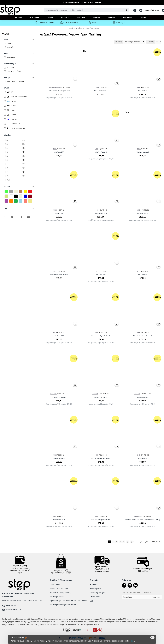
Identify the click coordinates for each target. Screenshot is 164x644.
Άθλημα (7, 78)
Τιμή (6, 208)
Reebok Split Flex (142, 397)
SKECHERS (138, 516)
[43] (5, 160)
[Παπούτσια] (5, 57)
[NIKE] (5, 110)
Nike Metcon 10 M (101, 213)
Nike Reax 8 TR (59, 152)
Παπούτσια (79, 28)
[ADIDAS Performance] (5, 97)
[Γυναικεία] (5, 47)
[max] (29, 217)
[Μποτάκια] (5, 68)
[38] (5, 140)
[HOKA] (5, 101)
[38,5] (20, 140)
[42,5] (20, 156)
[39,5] (20, 144)
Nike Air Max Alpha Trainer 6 (59, 275)
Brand (6, 88)
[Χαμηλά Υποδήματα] (5, 71)
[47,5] (20, 176)
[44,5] (20, 164)
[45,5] (20, 168)
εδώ (133, 641)
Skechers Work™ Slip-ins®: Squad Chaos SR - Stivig (142, 520)
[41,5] (20, 152)
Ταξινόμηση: (119, 42)
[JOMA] (5, 106)
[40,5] (20, 148)
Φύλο (6, 40)
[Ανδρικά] (5, 43)
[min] (12, 217)
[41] (5, 152)
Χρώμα (7, 187)
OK (152, 637)
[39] (5, 144)
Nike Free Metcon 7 (101, 91)
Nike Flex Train (143, 91)
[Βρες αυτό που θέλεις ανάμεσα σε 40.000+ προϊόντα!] (127, 10)
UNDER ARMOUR (55, 88)
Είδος (6, 54)
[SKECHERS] (5, 124)
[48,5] (5, 180)
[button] (75, 79)
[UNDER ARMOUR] (5, 128)
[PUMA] (5, 115)
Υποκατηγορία (10, 64)
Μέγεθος (7, 135)
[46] (5, 172)
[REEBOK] (5, 119)
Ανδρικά (71, 28)
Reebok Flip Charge (59, 397)
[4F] (5, 92)
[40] (5, 148)
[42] (5, 156)
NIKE (97, 88)
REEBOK (53, 394)
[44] (5, 164)
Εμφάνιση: (151, 42)
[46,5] (20, 172)
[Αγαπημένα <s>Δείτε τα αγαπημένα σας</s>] (141, 10)
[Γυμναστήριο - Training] (5, 82)
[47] (5, 176)
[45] (5, 168)
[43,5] (20, 160)
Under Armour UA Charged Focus (59, 91)
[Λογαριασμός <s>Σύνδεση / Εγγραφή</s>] (135, 10)
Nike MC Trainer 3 (101, 152)
